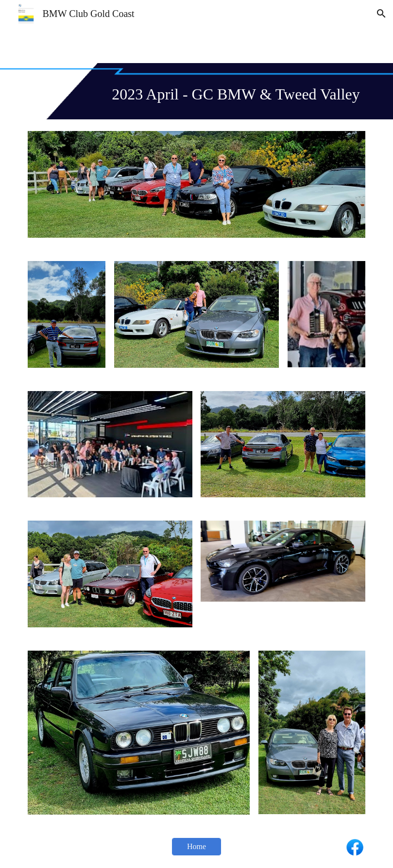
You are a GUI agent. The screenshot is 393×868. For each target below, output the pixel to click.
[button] (381, 14)
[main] (196, 91)
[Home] (196, 847)
